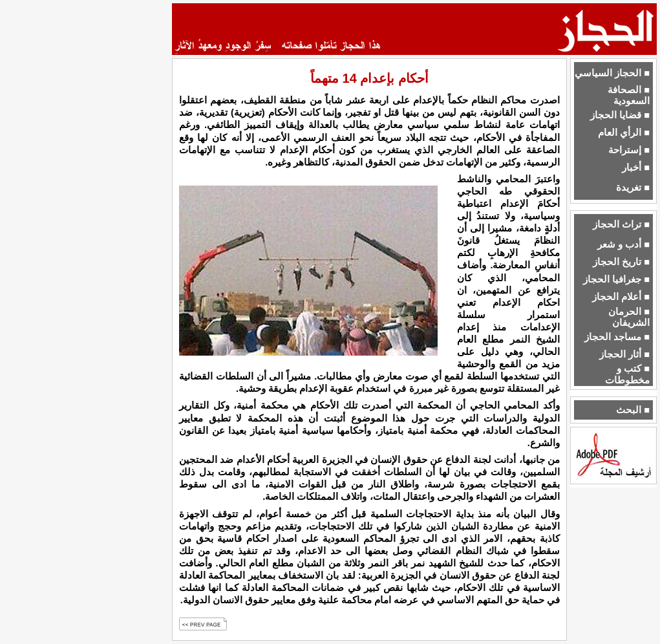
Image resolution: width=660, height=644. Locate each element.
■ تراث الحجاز (621, 224)
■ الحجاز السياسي (612, 73)
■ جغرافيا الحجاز (616, 279)
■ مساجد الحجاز (617, 337)
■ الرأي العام (624, 133)
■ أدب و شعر (623, 244)
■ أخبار (636, 167)
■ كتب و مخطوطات (627, 374)
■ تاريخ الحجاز (621, 262)
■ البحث (633, 410)
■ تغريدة (633, 188)
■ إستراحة (629, 150)
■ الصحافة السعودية (629, 95)
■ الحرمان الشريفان (629, 317)
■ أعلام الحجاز (621, 297)
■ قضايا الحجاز (620, 115)
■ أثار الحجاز (624, 354)
